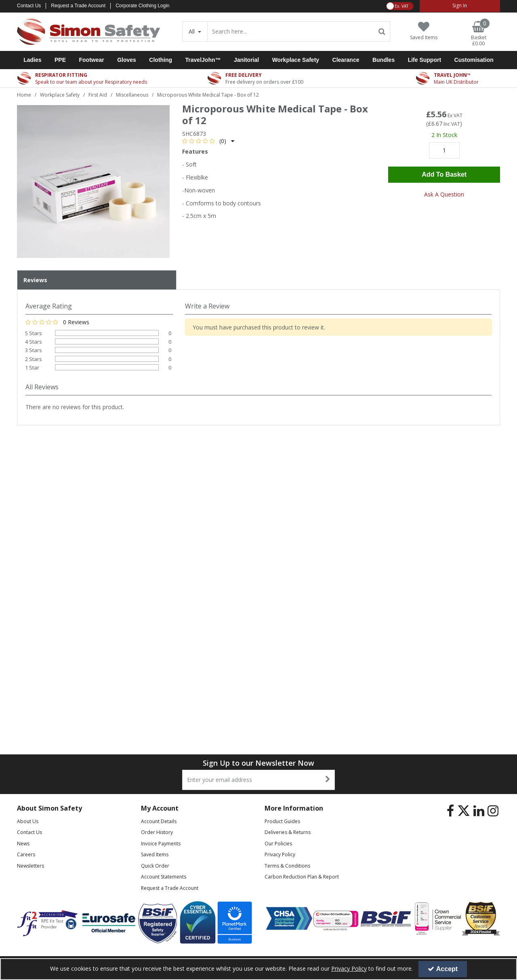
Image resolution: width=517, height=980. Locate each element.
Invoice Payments (161, 844)
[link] (450, 811)
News (23, 844)
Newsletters (30, 866)
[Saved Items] (424, 31)
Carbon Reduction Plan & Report (302, 877)
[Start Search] (382, 32)
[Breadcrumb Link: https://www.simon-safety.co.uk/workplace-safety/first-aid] (98, 94)
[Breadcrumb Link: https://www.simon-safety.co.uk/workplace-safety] (60, 94)
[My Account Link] (460, 6)
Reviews (35, 280)
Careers (26, 854)
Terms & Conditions (287, 866)
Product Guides (282, 821)
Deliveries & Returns (288, 832)
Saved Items (155, 854)
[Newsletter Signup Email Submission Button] (328, 780)
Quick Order (155, 866)
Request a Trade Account (78, 6)
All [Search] (192, 31)
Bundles (384, 60)
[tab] (97, 280)
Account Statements (164, 877)
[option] (93, 182)
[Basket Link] (479, 34)
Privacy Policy (280, 854)
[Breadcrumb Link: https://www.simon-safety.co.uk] (24, 94)
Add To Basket (444, 174)
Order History (157, 832)
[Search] (291, 32)
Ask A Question (444, 194)
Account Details (159, 821)
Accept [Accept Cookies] (443, 969)
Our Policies (278, 844)
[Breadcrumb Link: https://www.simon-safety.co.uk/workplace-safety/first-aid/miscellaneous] (132, 94)
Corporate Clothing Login (142, 6)
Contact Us (29, 6)
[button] (208, 141)
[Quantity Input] (444, 150)
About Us (28, 821)
